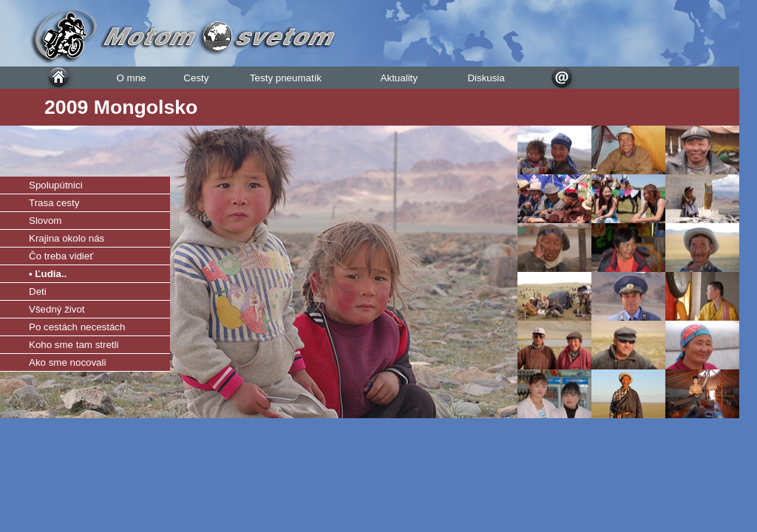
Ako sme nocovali (67, 362)
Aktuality (399, 78)
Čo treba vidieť (61, 256)
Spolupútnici (56, 185)
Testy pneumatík (286, 78)
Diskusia (486, 78)
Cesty (196, 78)
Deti (38, 291)
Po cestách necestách (77, 327)
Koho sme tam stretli (74, 345)
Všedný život (57, 309)
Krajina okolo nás (67, 238)
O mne (131, 78)
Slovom (45, 221)
